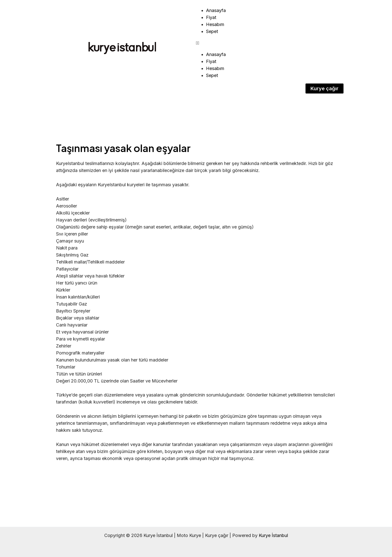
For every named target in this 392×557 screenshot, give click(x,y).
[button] (270, 43)
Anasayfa (216, 10)
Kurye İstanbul (273, 535)
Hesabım (215, 24)
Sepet (212, 31)
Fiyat (211, 17)
